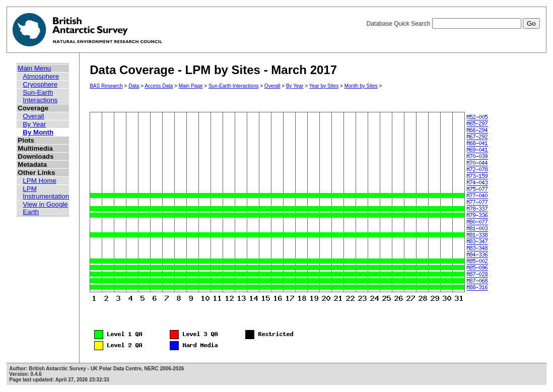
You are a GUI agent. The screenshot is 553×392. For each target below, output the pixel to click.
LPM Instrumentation (46, 192)
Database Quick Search (453, 24)
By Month (38, 132)
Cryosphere (40, 84)
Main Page (191, 86)
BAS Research (106, 86)
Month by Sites (361, 86)
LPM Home (40, 181)
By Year (34, 124)
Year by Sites (324, 86)
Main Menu (34, 68)
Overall (33, 116)
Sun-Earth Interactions (40, 96)
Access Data (159, 86)
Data (134, 86)
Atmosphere (41, 76)
